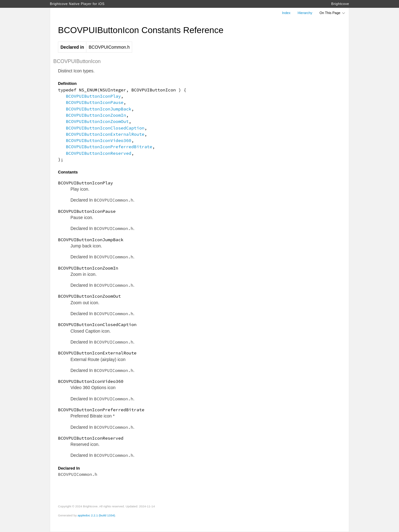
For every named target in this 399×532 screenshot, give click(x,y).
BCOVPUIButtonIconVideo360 (99, 140)
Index (286, 13)
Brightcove (340, 4)
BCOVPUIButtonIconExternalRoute (105, 134)
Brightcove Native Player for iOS (77, 4)
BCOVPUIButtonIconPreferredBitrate (109, 147)
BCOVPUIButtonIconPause (95, 102)
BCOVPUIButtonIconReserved (99, 153)
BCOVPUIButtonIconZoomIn (96, 115)
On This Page (333, 13)
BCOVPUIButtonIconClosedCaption (105, 128)
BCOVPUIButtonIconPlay (93, 96)
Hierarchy (305, 13)
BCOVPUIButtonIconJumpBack (99, 109)
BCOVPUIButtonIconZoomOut (97, 121)
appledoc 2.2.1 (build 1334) (96, 515)
